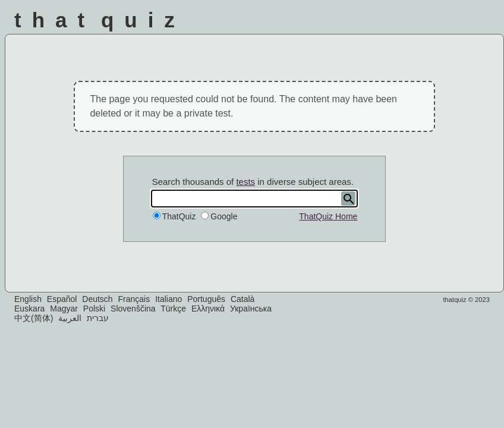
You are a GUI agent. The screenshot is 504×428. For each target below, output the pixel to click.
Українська (251, 309)
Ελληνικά (208, 309)
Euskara (29, 309)
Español (62, 299)
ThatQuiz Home (328, 216)
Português (206, 299)
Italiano (168, 299)
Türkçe (173, 309)
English (28, 299)
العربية (70, 318)
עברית (98, 318)
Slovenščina (133, 309)
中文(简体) (34, 318)
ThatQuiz (179, 216)
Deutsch (97, 299)
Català (242, 299)
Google (224, 216)
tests (245, 182)
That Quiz (100, 20)
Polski (94, 309)
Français (134, 299)
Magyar (64, 309)
